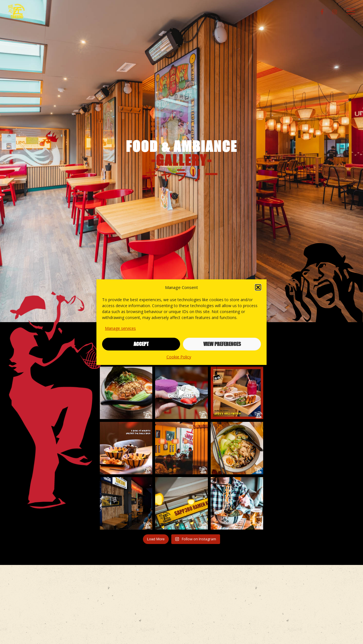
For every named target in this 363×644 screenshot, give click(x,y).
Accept (141, 344)
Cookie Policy (179, 357)
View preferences (222, 344)
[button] (258, 287)
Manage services (120, 328)
